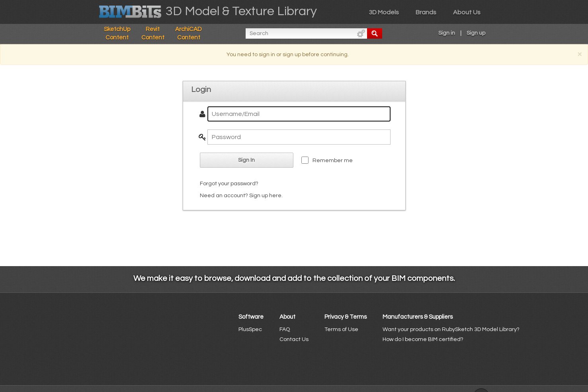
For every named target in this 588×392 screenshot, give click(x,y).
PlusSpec (250, 329)
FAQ (285, 329)
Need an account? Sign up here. (241, 196)
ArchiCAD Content (189, 33)
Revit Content (153, 33)
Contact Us (294, 339)
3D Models (384, 12)
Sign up (476, 33)
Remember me (333, 161)
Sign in (447, 33)
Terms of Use (341, 329)
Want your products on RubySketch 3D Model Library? (451, 329)
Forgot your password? (229, 184)
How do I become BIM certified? (423, 339)
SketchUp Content (117, 33)
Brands (426, 12)
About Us (467, 12)
